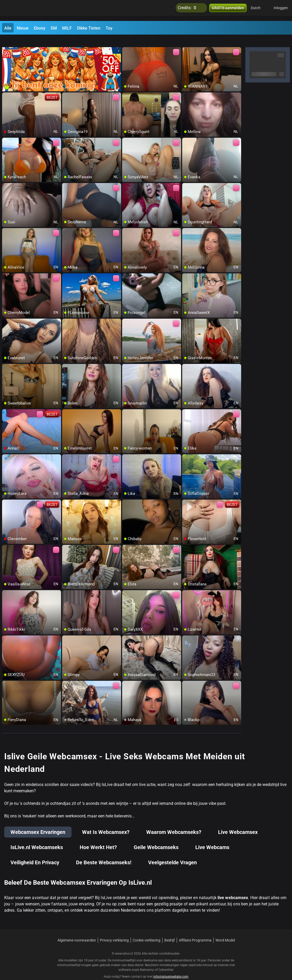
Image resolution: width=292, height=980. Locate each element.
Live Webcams (212, 838)
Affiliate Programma (195, 931)
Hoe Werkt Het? (98, 838)
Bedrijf (170, 931)
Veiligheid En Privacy (35, 853)
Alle (8, 28)
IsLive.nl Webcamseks (37, 838)
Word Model (225, 931)
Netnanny (147, 960)
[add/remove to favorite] (126, 42)
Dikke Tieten (89, 28)
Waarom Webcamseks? (174, 823)
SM (54, 28)
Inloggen (281, 10)
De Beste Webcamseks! (104, 853)
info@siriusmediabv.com (171, 967)
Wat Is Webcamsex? (106, 823)
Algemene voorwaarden (77, 931)
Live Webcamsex (238, 823)
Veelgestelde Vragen (172, 853)
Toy (109, 28)
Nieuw (23, 28)
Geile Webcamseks (156, 838)
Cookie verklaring (147, 931)
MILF (67, 28)
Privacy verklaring (114, 931)
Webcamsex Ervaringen (38, 823)
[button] (259, 10)
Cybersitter (166, 960)
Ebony (40, 28)
